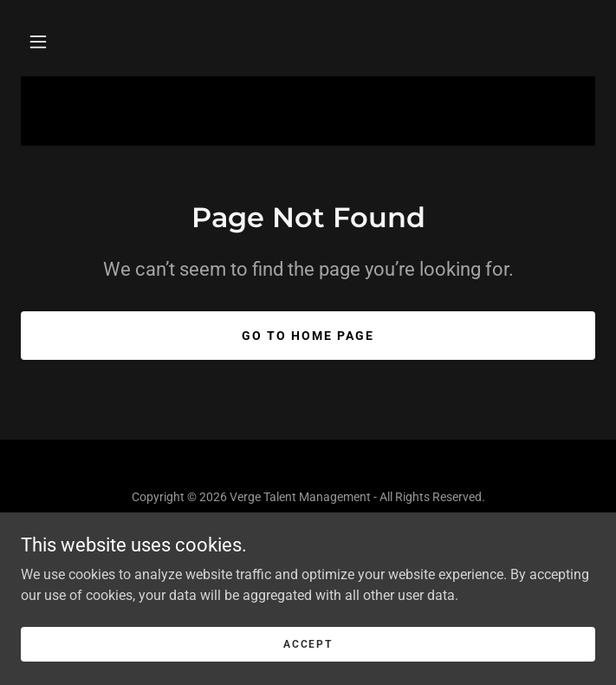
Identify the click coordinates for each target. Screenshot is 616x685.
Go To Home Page (308, 336)
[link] (308, 557)
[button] (38, 42)
